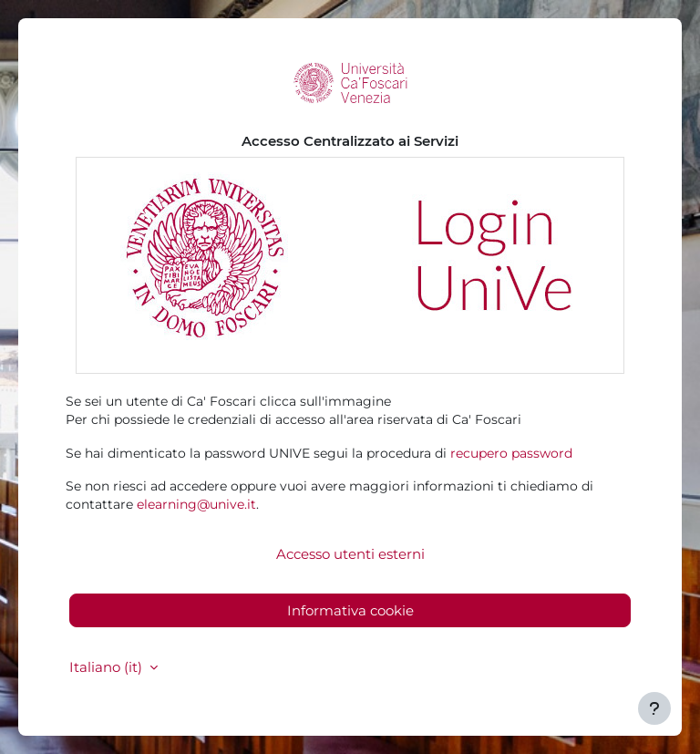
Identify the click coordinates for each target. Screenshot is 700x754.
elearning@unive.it (196, 504)
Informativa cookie (350, 610)
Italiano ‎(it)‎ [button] (108, 667)
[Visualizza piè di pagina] (654, 708)
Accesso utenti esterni (350, 554)
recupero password (511, 453)
